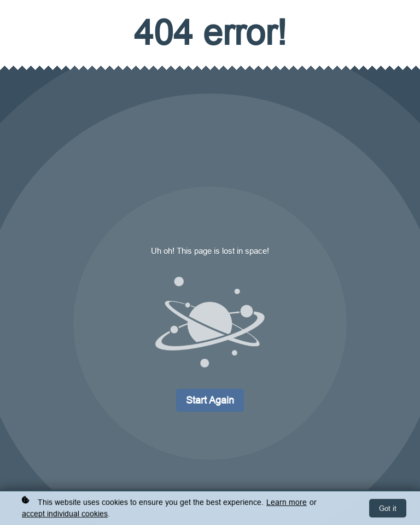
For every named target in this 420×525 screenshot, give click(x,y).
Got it (388, 509)
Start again (210, 400)
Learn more (287, 503)
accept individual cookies (65, 515)
